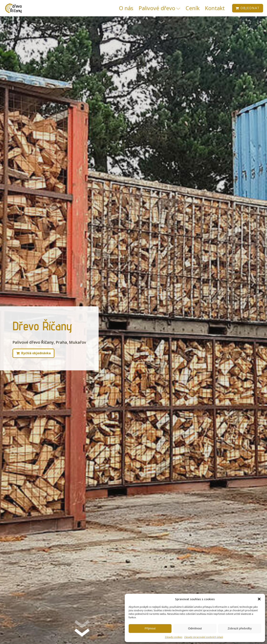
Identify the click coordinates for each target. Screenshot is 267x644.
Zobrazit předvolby (240, 628)
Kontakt (215, 8)
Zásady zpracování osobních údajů (204, 637)
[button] (259, 599)
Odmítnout (195, 628)
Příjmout (150, 628)
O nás (126, 8)
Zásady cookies (174, 637)
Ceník (193, 8)
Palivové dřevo (159, 8)
